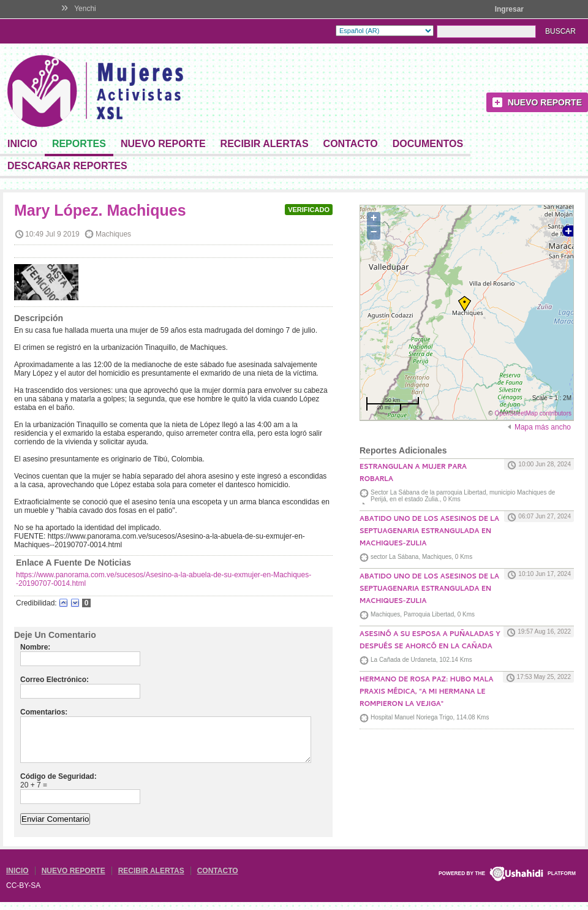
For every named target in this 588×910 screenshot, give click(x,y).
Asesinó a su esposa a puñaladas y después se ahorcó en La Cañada (430, 641)
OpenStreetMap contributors (533, 413)
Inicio (22, 144)
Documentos (428, 144)
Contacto (351, 144)
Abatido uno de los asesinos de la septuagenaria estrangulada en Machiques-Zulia (429, 532)
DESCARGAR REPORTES (67, 166)
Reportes (79, 144)
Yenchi (85, 9)
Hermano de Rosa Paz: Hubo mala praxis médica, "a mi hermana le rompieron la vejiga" (426, 692)
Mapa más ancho (543, 427)
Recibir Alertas (265, 144)
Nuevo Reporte (545, 102)
